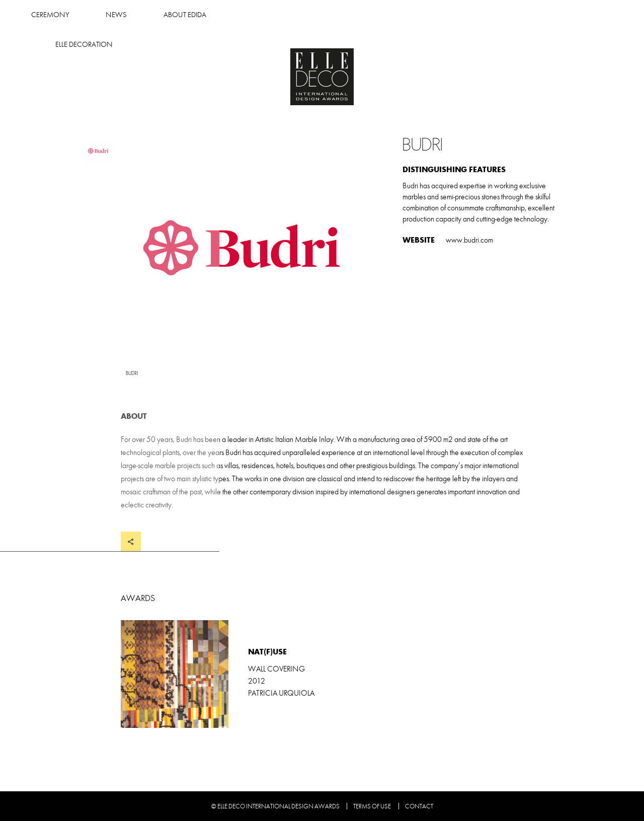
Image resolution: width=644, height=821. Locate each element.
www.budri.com (469, 240)
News (325, 15)
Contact (419, 806)
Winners (187, 15)
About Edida (393, 15)
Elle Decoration (480, 15)
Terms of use (372, 806)
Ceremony (259, 15)
